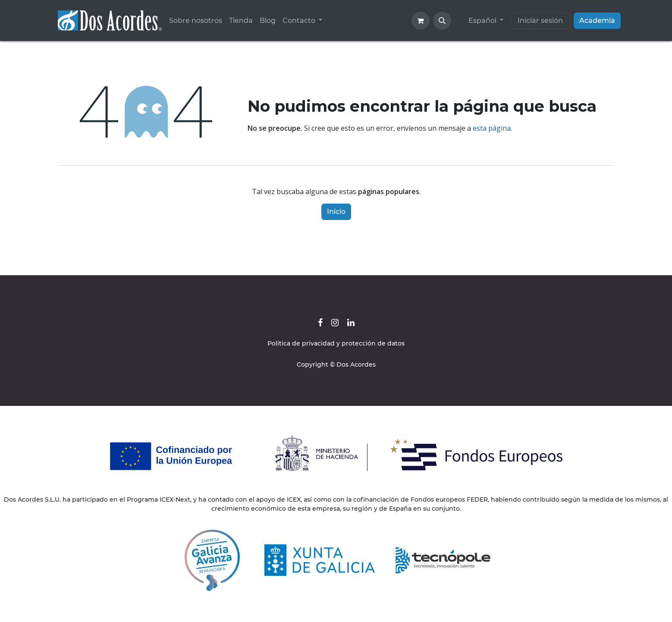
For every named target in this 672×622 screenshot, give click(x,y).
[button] (442, 21)
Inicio (336, 212)
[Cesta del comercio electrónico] (421, 21)
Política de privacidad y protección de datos (336, 343)
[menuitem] (196, 21)
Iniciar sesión (540, 20)
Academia (597, 20)
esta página (492, 128)
